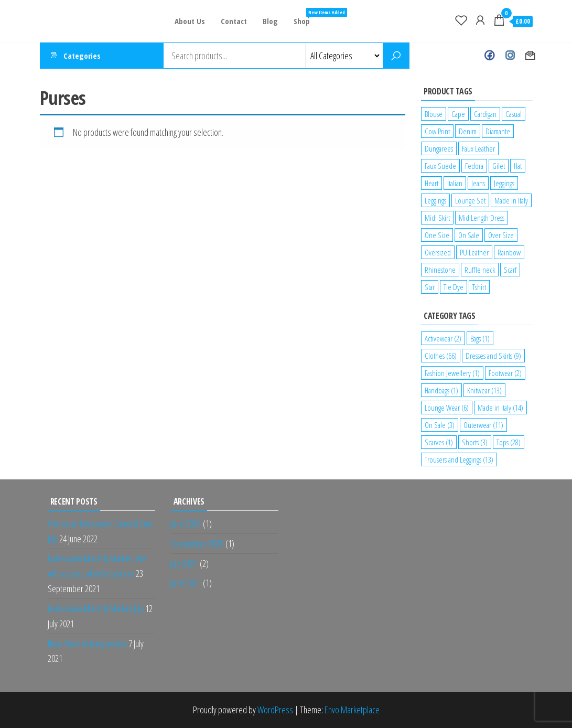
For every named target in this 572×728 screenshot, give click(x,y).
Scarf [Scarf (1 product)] (510, 270)
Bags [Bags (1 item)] (480, 338)
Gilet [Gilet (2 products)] (499, 166)
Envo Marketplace (352, 710)
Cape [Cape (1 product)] (458, 114)
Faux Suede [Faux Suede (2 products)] (440, 166)
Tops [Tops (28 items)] (509, 442)
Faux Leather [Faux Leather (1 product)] (478, 148)
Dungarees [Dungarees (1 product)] (439, 148)
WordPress (275, 710)
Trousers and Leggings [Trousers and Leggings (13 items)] (459, 459)
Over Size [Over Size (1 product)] (501, 235)
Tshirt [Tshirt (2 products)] (479, 287)
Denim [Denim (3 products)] (468, 131)
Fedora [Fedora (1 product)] (474, 166)
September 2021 (197, 543)
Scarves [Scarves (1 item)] (439, 442)
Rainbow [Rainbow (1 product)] (509, 252)
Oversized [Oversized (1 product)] (438, 252)
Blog (270, 21)
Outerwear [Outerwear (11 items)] (483, 425)
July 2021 (184, 563)
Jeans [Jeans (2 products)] (478, 183)
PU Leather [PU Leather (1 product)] (474, 252)
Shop (306, 17)
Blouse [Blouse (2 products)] (434, 114)
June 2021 (186, 583)
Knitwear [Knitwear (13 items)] (484, 390)
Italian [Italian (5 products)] (455, 183)
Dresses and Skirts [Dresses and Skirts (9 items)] (493, 356)
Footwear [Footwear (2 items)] (505, 373)
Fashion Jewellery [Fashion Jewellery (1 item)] (452, 373)
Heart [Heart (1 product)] (431, 183)
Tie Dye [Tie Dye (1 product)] (454, 287)
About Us (190, 21)
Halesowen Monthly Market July (96, 608)
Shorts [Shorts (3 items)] (475, 442)
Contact (234, 21)
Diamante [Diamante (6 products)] (498, 131)
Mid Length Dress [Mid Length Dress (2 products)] (482, 218)
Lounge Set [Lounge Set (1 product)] (470, 200)
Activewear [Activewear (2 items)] (443, 338)
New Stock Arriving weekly (87, 644)
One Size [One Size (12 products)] (437, 235)
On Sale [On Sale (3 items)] (440, 425)
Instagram (510, 56)
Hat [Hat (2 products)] (518, 166)
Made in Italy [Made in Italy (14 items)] (500, 408)
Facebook (489, 56)
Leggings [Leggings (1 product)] (435, 200)
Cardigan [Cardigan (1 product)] (485, 114)
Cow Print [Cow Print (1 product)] (437, 131)
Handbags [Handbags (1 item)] (441, 390)
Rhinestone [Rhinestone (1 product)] (440, 270)
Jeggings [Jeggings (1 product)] (504, 183)
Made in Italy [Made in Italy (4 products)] (511, 200)
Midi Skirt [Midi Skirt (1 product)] (437, 218)
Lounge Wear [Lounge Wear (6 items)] (447, 408)
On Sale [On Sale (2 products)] (469, 235)
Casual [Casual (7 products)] (514, 114)
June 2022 (186, 523)
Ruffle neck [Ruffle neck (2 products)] (480, 270)
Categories (82, 56)
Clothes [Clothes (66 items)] (441, 356)
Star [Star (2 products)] (430, 287)
